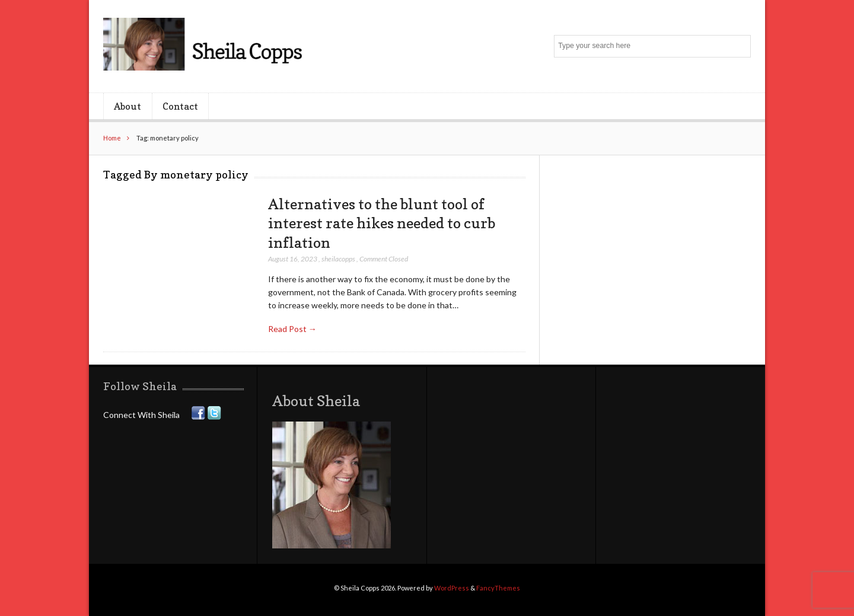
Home (112, 138)
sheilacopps (338, 259)
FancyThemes (498, 588)
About (128, 106)
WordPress (452, 588)
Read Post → (292, 329)
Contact (180, 106)
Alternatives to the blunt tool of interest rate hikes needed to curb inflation (382, 223)
